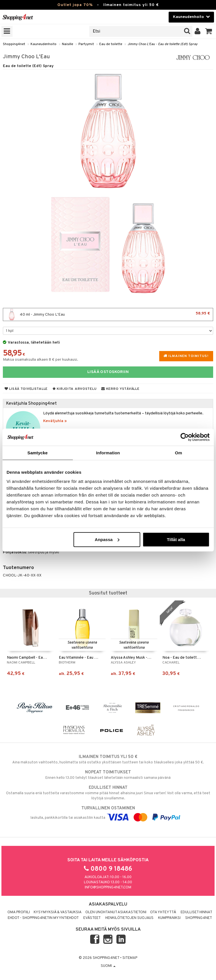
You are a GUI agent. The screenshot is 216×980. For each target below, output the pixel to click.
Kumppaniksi (169, 918)
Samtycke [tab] (38, 453)
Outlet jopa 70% (75, 5)
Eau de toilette (111, 44)
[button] (209, 31)
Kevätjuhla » (55, 421)
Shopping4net (14, 44)
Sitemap (130, 958)
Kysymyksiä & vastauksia (58, 912)
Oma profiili (19, 912)
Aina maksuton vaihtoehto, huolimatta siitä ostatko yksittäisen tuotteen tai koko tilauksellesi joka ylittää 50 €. (108, 759)
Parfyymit (86, 44)
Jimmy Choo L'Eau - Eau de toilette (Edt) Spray (162, 44)
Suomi (108, 966)
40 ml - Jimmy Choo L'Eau (108, 314)
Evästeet (92, 918)
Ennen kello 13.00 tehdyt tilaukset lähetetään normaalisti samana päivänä (108, 775)
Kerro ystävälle (120, 389)
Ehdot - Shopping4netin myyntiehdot (43, 918)
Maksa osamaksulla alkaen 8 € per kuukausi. (41, 360)
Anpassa (107, 539)
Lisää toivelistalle (26, 389)
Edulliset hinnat (196, 912)
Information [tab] (108, 453)
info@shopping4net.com (108, 888)
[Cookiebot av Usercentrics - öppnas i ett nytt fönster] (184, 437)
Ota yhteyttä (163, 912)
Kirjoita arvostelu (74, 389)
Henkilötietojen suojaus (129, 918)
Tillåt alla (176, 539)
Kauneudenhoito (44, 44)
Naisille (67, 44)
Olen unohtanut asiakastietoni (116, 912)
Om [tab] (178, 453)
